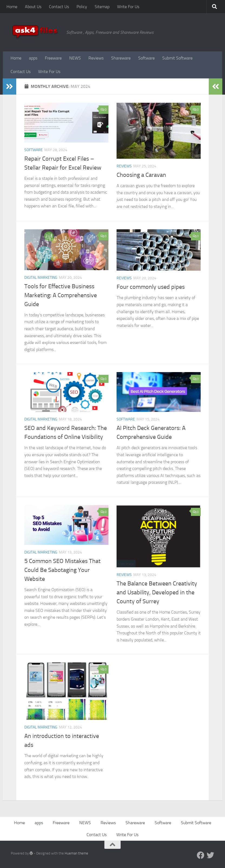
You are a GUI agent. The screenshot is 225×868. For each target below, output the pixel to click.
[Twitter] (210, 855)
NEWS (75, 58)
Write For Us (128, 7)
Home (12, 7)
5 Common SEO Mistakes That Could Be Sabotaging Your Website (62, 570)
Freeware (53, 58)
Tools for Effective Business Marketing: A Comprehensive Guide (61, 295)
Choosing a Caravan (141, 175)
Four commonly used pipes (151, 287)
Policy (82, 7)
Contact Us (59, 7)
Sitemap (102, 7)
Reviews (96, 58)
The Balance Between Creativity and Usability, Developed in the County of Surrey (157, 592)
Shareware (121, 58)
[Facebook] (201, 855)
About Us (33, 7)
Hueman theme (76, 853)
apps (33, 58)
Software (146, 58)
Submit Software (177, 58)
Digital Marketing (41, 278)
